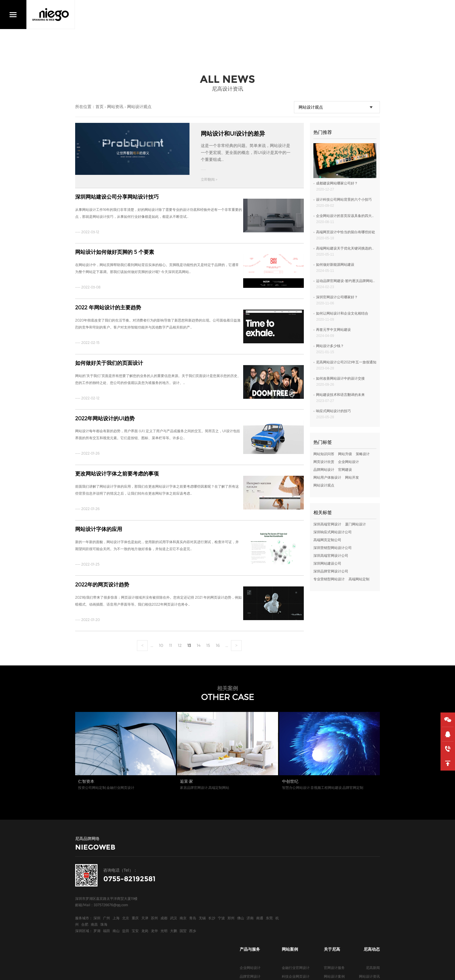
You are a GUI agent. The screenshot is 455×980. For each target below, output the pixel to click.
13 (189, 640)
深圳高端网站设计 (254, 895)
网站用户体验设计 (327, 477)
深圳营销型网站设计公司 (333, 548)
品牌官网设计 (250, 869)
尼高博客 (331, 904)
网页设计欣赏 (324, 462)
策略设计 (363, 454)
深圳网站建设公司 (327, 563)
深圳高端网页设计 (254, 913)
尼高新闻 (373, 860)
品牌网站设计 (324, 469)
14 (199, 640)
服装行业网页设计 (296, 913)
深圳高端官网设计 (327, 524)
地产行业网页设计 (296, 921)
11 (171, 640)
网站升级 (345, 454)
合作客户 (331, 878)
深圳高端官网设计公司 (331, 555)
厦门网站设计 (355, 524)
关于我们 (331, 886)
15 (208, 640)
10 (161, 640)
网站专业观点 (369, 886)
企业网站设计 (349, 462)
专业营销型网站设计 (329, 579)
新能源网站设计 (294, 895)
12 (180, 640)
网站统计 (160, 971)
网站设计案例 (334, 869)
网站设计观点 (139, 106)
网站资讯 (115, 106)
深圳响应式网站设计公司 (333, 532)
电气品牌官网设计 (296, 904)
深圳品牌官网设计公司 (331, 571)
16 (218, 640)
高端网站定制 (359, 579)
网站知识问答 (324, 454)
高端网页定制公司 (327, 540)
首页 (100, 106)
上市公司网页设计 (296, 878)
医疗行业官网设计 (296, 886)
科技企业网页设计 (296, 869)
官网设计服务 (334, 860)
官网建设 (345, 469)
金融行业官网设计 (296, 860)
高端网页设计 (250, 878)
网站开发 (352, 477)
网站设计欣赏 (369, 878)
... (152, 640)
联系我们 (331, 895)
